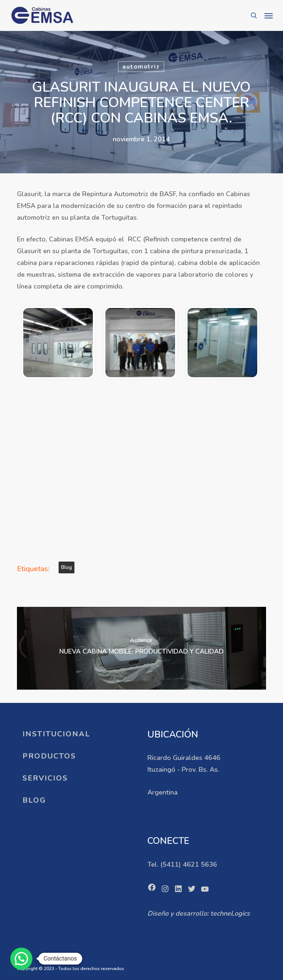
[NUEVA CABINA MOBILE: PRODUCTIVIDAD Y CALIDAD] (141, 648)
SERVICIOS (45, 778)
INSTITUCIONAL (56, 734)
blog (67, 567)
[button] (269, 15)
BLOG (34, 800)
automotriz (141, 67)
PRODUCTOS (49, 756)
